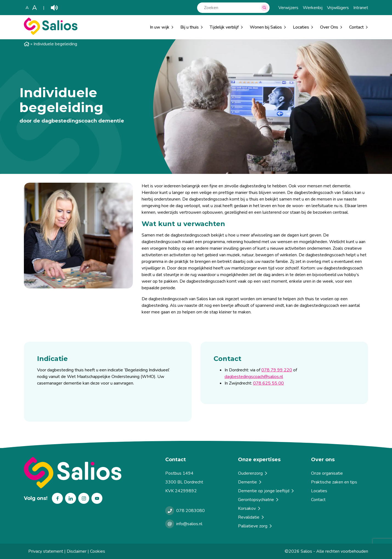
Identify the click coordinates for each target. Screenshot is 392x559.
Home (27, 44)
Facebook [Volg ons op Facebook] (57, 498)
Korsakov (250, 508)
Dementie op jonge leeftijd (266, 491)
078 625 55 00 (268, 383)
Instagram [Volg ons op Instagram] (84, 498)
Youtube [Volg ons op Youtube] (97, 498)
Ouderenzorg (253, 473)
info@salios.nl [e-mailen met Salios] (189, 524)
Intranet (361, 8)
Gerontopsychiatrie (259, 500)
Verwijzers (288, 8)
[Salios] (51, 34)
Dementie (250, 482)
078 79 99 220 (277, 370)
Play (54, 8)
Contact (318, 500)
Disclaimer (77, 551)
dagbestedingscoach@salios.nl (254, 377)
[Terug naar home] (92, 473)
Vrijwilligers (338, 8)
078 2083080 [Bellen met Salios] (191, 511)
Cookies (98, 551)
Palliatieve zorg (255, 526)
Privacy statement (46, 551)
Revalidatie (251, 517)
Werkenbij (313, 8)
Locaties (301, 27)
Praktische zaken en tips (334, 482)
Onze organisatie (327, 473)
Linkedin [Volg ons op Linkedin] (71, 498)
